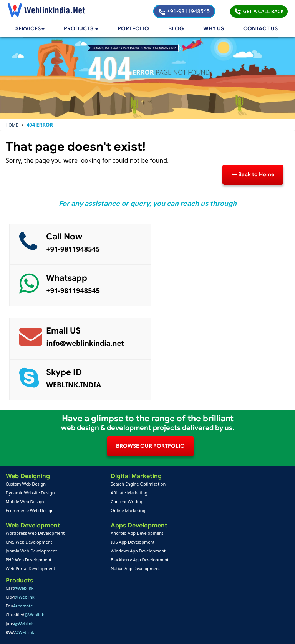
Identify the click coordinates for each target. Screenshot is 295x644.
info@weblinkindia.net (94, 551)
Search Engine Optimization (128, 380)
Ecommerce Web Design (30, 406)
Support (202, 491)
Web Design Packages (216, 447)
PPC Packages (209, 465)
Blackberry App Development (129, 456)
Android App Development (127, 429)
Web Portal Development (31, 465)
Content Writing (116, 398)
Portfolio (135, 29)
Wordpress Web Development (35, 429)
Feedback (18, 500)
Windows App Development (128, 447)
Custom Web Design (26, 380)
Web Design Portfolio (122, 483)
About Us (18, 491)
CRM (209, 389)
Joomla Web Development (31, 447)
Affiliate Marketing (118, 389)
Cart (209, 380)
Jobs (209, 415)
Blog (176, 29)
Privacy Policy (251, 632)
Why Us (214, 29)
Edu (208, 398)
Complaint (19, 509)
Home (15, 483)
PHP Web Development (29, 456)
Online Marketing (118, 406)
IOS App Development (122, 438)
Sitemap (202, 500)
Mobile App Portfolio (122, 491)
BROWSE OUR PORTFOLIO (151, 342)
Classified (214, 406)
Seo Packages (208, 456)
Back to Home (254, 149)
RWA (209, 424)
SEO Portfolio (114, 500)
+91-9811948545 (193, 10)
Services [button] (31, 29)
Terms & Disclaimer (202, 632)
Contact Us (260, 29)
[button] (83, 29)
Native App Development (125, 465)
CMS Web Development (29, 438)
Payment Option (210, 483)
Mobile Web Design (25, 398)
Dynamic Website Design (30, 389)
